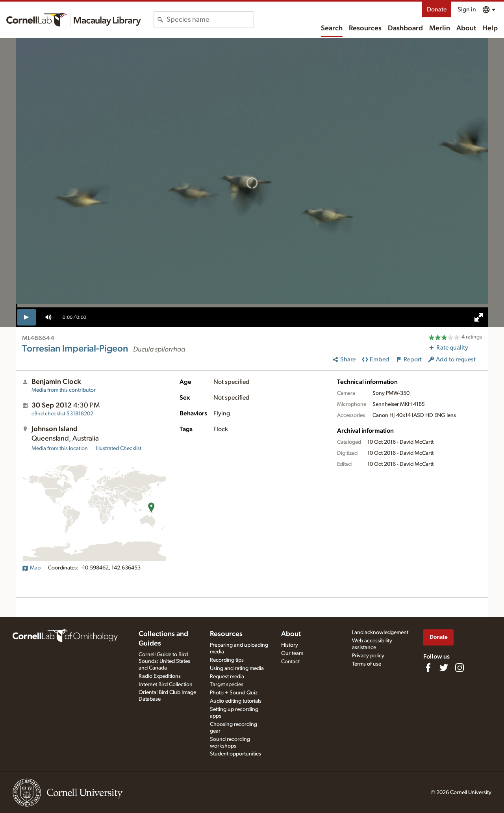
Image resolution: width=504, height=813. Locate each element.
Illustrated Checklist (119, 448)
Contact (290, 662)
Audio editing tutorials (236, 701)
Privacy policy (368, 656)
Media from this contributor (64, 390)
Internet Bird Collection (166, 685)
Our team (292, 653)
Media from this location (60, 448)
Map (31, 568)
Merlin (440, 28)
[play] (27, 317)
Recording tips (227, 660)
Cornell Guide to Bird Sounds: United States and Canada (164, 661)
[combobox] (210, 20)
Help (490, 28)
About (466, 28)
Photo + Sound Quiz (234, 693)
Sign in (467, 9)
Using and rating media (237, 668)
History (290, 645)
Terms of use (367, 664)
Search (332, 28)
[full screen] (479, 317)
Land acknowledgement (380, 633)
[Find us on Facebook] (428, 668)
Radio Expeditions (160, 676)
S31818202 (62, 414)
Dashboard (405, 28)
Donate (437, 9)
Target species (227, 685)
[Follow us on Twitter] (444, 668)
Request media (227, 677)
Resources (365, 28)
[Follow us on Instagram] (460, 668)
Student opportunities (235, 754)
